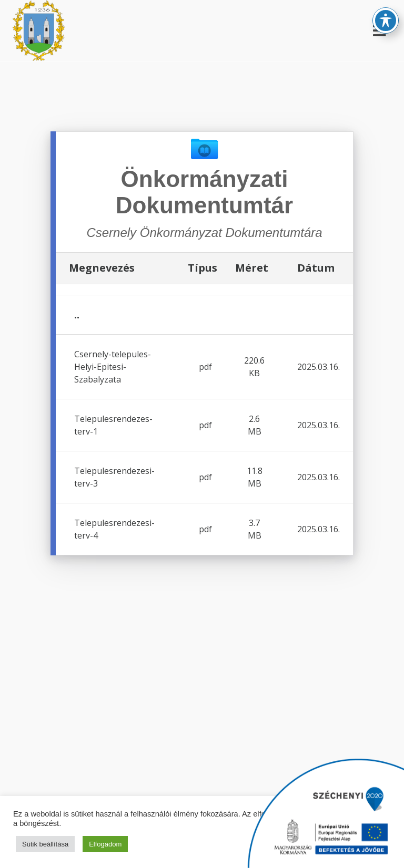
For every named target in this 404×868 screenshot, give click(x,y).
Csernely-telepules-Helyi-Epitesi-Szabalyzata (113, 367)
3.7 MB (255, 529)
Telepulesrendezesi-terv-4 (114, 529)
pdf (205, 367)
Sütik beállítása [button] (45, 844)
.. (77, 314)
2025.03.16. (319, 367)
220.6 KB (254, 367)
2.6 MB (255, 425)
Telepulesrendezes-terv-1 (113, 425)
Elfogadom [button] (105, 844)
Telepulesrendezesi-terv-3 (114, 477)
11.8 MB (255, 477)
